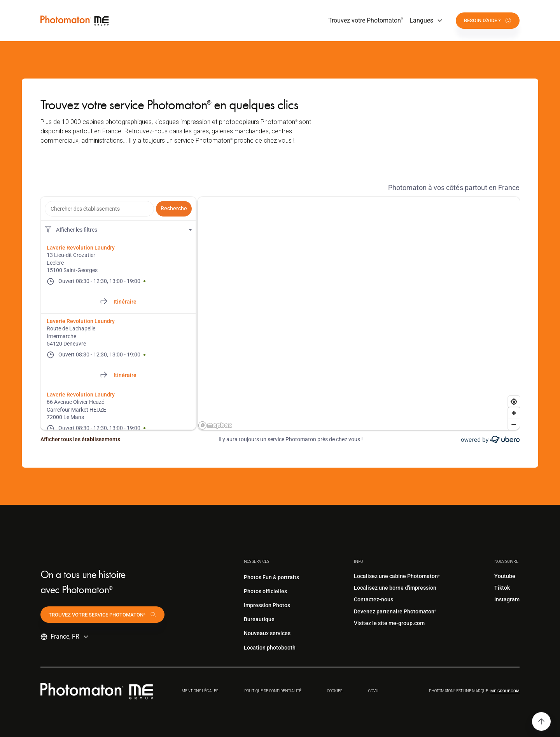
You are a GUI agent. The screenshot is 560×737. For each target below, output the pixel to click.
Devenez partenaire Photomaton (395, 611)
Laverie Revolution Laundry (81, 248)
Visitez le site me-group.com (389, 623)
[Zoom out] (514, 424)
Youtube (505, 576)
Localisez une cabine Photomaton (397, 576)
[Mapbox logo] (215, 425)
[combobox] (99, 209)
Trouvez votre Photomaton (366, 20)
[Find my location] (514, 402)
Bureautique (259, 619)
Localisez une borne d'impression (395, 588)
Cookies (335, 691)
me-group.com (505, 691)
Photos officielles (265, 591)
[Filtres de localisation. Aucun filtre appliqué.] (118, 230)
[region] (359, 313)
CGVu (373, 691)
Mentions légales (200, 691)
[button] (426, 21)
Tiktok (502, 588)
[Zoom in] (514, 413)
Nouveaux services (267, 633)
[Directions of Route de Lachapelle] (118, 375)
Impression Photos (267, 605)
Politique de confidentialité (273, 691)
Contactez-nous (374, 599)
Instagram (507, 599)
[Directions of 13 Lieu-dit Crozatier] (118, 302)
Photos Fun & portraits (271, 577)
